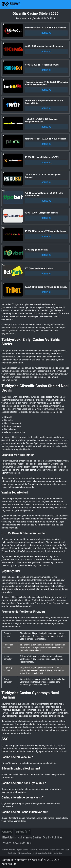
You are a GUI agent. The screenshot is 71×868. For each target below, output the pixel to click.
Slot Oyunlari (12, 853)
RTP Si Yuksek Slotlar (24, 853)
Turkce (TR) (23, 832)
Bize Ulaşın (9, 838)
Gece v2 (7, 832)
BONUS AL (46, 33)
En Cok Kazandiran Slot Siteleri (42, 853)
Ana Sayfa (19, 843)
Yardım (7, 843)
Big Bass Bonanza (23, 850)
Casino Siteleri (58, 853)
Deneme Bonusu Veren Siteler (59, 850)
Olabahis (5, 850)
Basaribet (12, 850)
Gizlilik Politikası (53, 838)
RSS (30, 843)
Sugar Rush (33, 850)
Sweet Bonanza (43, 850)
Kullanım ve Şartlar (29, 838)
